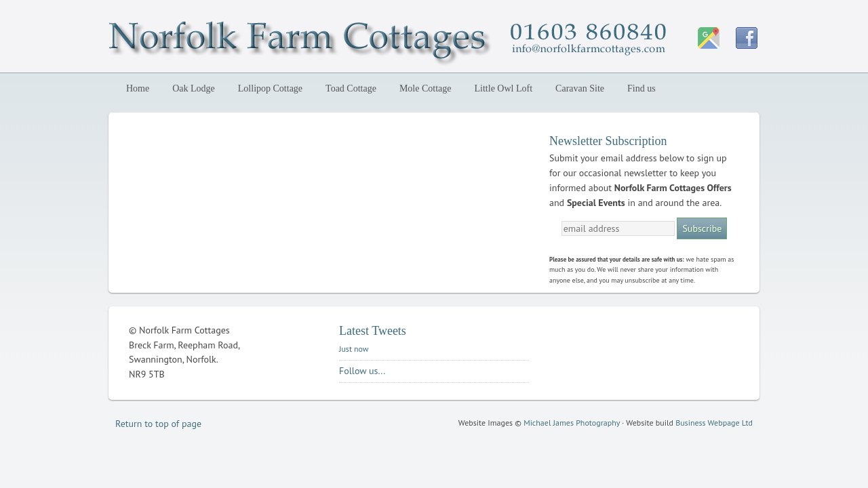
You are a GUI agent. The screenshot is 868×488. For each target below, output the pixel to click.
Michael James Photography (572, 423)
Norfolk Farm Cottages (227, 39)
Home (138, 88)
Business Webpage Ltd (714, 423)
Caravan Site (580, 88)
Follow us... (362, 371)
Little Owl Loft (504, 88)
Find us (642, 88)
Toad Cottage (351, 88)
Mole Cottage (426, 88)
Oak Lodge (191, 88)
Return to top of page (158, 424)
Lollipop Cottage (268, 88)
